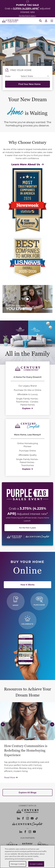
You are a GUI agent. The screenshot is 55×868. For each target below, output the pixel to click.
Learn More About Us (28, 164)
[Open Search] (40, 21)
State (8, 76)
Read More (28, 777)
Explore (28, 408)
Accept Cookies (36, 864)
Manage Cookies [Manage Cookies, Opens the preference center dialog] (18, 864)
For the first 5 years (27, 528)
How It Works (27, 585)
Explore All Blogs (28, 792)
